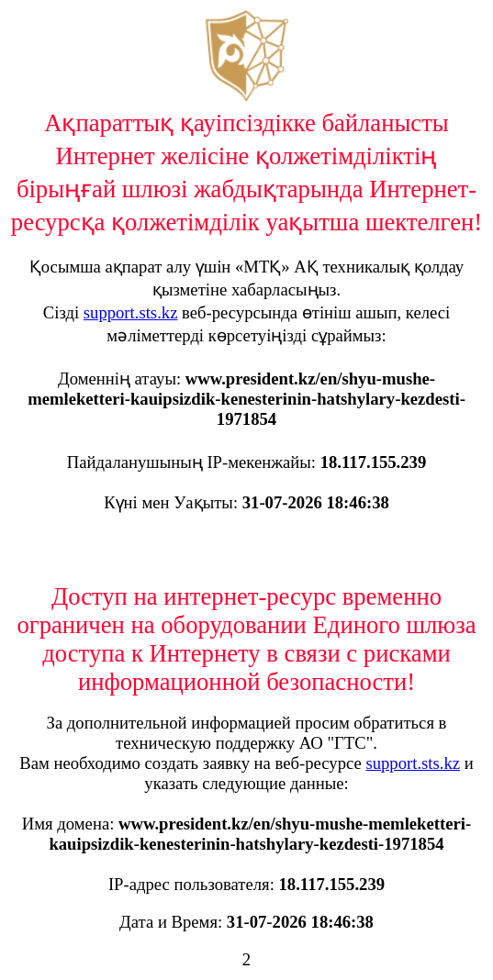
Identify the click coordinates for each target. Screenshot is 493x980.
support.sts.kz (131, 312)
